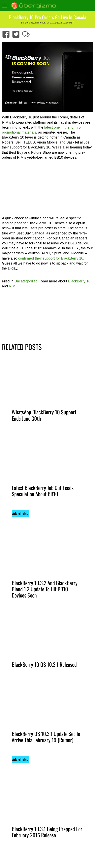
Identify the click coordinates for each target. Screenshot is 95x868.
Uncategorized (26, 281)
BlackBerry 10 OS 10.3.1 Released (44, 664)
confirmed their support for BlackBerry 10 (51, 258)
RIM (12, 286)
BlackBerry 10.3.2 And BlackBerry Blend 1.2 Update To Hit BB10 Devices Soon (45, 589)
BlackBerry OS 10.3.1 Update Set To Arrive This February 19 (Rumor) (46, 737)
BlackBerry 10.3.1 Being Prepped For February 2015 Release (47, 832)
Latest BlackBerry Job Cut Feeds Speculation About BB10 (43, 491)
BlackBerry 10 (79, 281)
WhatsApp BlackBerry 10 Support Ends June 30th (44, 415)
